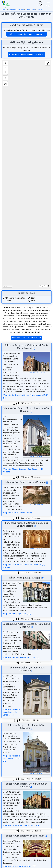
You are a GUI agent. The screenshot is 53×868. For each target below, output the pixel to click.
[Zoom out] (5, 68)
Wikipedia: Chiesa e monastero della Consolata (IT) (11, 712)
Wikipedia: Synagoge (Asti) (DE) (17, 614)
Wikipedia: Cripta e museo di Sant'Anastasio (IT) (24, 565)
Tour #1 (39, 10)
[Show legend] (48, 63)
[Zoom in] (5, 63)
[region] (26, 174)
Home (4, 10)
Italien (28, 10)
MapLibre (44, 286)
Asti (33, 10)
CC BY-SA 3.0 (41, 372)
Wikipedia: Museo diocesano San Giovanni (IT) (23, 469)
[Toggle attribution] (49, 286)
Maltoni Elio (32, 372)
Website (6, 472)
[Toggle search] (40, 4)
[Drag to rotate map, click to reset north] (5, 72)
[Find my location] (5, 78)
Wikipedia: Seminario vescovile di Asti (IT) (21, 657)
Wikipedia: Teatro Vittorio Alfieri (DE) (19, 866)
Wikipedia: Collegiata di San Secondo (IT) (21, 826)
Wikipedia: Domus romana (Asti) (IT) (18, 513)
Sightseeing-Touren (16, 10)
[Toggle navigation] (48, 4)
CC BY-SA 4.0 (39, 457)
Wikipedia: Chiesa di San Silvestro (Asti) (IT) (11, 759)
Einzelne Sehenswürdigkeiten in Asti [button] (26, 338)
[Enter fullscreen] (5, 84)
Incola (32, 457)
